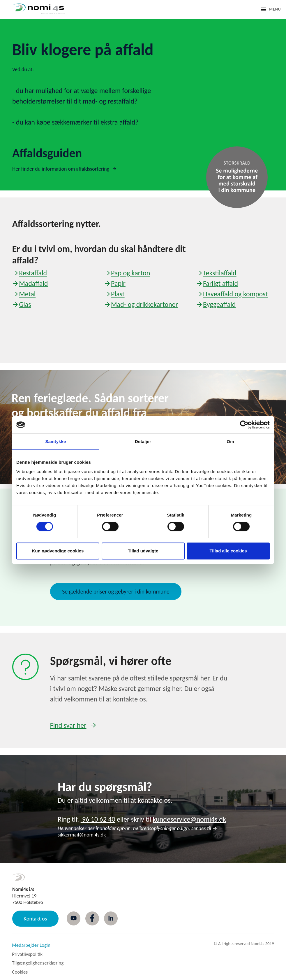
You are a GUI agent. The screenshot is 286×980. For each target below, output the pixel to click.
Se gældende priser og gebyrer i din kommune (116, 591)
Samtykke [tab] (56, 441)
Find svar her (68, 725)
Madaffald (33, 283)
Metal (27, 294)
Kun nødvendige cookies (58, 551)
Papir (118, 283)
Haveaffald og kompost (235, 294)
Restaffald (33, 273)
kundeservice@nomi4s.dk (189, 819)
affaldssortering (93, 169)
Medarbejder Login (31, 945)
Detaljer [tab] (143, 441)
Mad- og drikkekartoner (144, 304)
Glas (25, 304)
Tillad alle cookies (228, 551)
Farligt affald (220, 283)
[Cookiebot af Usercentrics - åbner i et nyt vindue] (244, 425)
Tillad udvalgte (143, 551)
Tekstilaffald (220, 273)
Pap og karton (130, 273)
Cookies (20, 972)
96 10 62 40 (98, 819)
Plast (118, 294)
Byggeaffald (219, 304)
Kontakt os (35, 919)
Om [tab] (230, 441)
